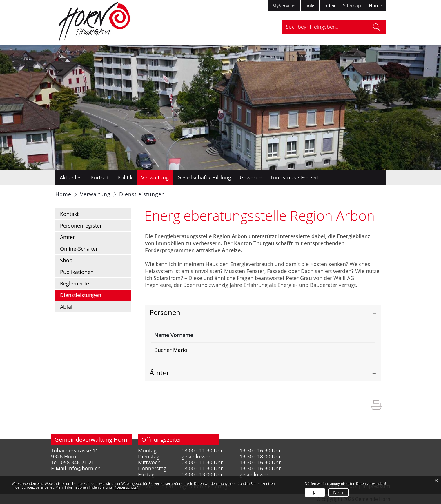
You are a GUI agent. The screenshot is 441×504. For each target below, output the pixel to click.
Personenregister (81, 225)
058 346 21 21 (78, 462)
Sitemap (352, 6)
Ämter (67, 237)
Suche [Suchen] (376, 27)
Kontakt (69, 214)
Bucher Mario (171, 350)
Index (329, 6)
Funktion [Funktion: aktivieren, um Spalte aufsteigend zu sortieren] (230, 335)
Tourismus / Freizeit (294, 177)
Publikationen (77, 272)
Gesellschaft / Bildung (204, 177)
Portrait (100, 177)
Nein (338, 492)
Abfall (67, 307)
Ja (315, 492)
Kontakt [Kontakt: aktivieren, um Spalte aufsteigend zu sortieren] (312, 335)
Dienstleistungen (96, 295)
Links (310, 6)
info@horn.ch (84, 468)
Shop (66, 260)
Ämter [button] (159, 373)
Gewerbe (251, 177)
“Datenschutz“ (126, 487)
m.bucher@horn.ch (326, 350)
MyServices (284, 6)
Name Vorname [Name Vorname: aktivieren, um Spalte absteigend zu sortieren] (174, 335)
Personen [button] (165, 312)
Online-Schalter (79, 249)
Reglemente (75, 283)
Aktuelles (71, 177)
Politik (125, 177)
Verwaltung (155, 177)
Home (375, 6)
